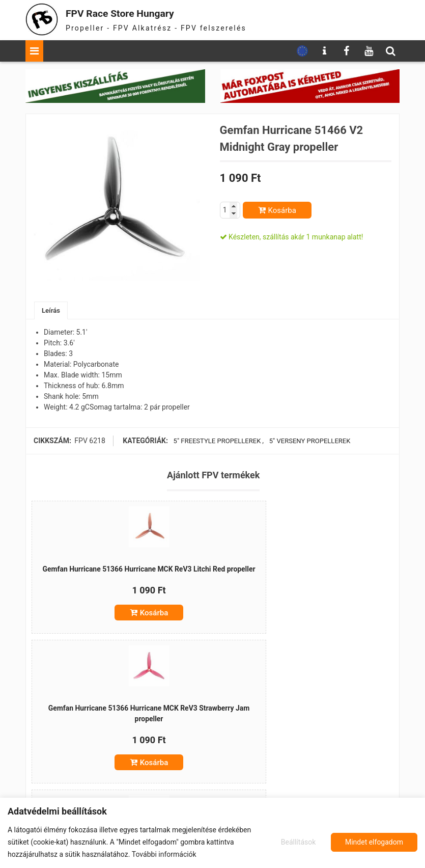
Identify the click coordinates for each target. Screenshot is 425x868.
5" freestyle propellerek (217, 442)
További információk (164, 854)
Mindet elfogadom (374, 842)
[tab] (52, 311)
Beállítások (297, 842)
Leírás (52, 311)
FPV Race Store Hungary (136, 12)
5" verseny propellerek (312, 442)
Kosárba (282, 210)
